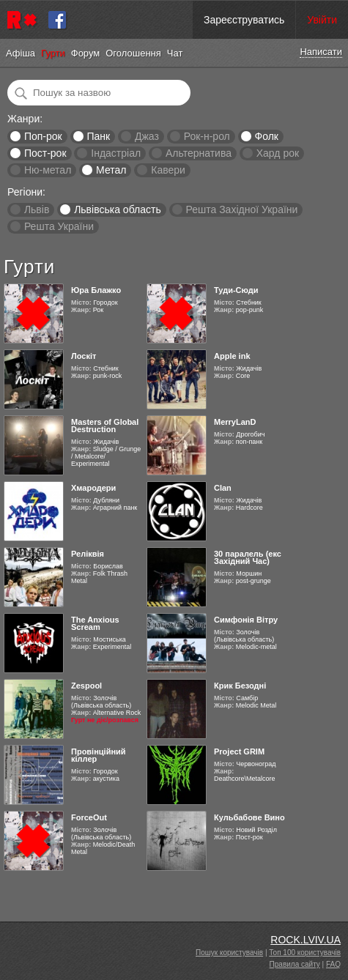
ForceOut (89, 817)
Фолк (267, 136)
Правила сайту (295, 964)
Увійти (322, 20)
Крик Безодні (240, 686)
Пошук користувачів (229, 953)
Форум (86, 53)
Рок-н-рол (207, 136)
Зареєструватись (244, 20)
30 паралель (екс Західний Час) (248, 557)
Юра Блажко (96, 290)
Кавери (168, 170)
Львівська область (118, 209)
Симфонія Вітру (246, 620)
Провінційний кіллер (99, 755)
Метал (111, 170)
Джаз (147, 136)
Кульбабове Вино (249, 817)
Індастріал (116, 153)
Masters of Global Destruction (105, 426)
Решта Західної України (241, 209)
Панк (98, 136)
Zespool (86, 686)
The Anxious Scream (95, 623)
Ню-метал (48, 170)
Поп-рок (43, 136)
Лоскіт (84, 356)
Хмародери (93, 488)
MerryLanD (235, 422)
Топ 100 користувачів (305, 953)
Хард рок (278, 153)
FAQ (333, 964)
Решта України (59, 226)
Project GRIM (239, 751)
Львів (37, 209)
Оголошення (133, 53)
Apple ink (232, 356)
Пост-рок (45, 153)
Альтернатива (199, 153)
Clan (223, 488)
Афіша (21, 53)
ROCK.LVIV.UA (306, 940)
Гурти (53, 53)
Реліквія (88, 554)
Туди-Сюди (236, 290)
